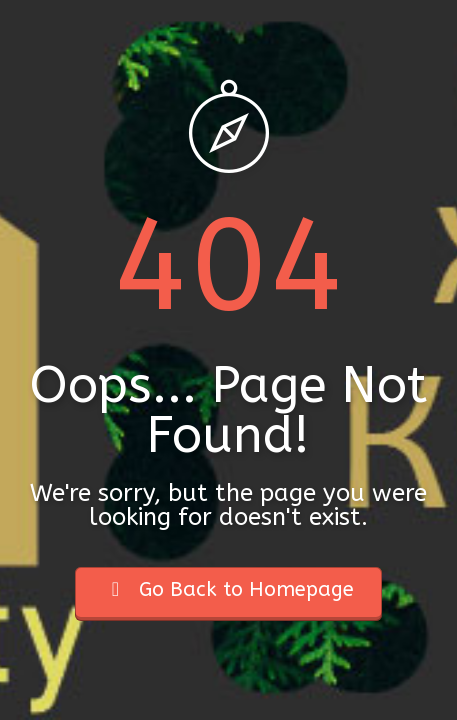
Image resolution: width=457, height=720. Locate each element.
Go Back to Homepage (228, 589)
